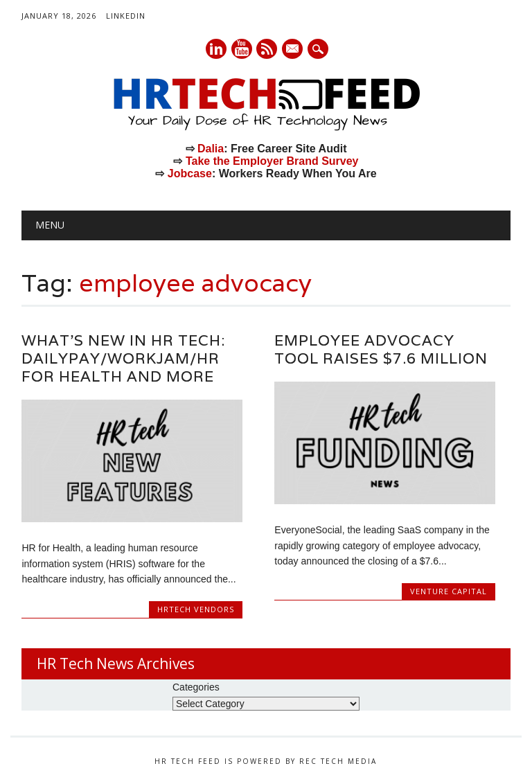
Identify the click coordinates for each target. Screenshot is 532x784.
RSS (267, 49)
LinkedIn (126, 16)
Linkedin (216, 49)
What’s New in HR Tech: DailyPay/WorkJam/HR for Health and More (123, 358)
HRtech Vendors (196, 609)
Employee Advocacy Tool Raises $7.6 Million (381, 349)
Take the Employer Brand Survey (272, 161)
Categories (196, 687)
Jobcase (190, 173)
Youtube (242, 49)
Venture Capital (449, 591)
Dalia (211, 149)
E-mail (294, 50)
